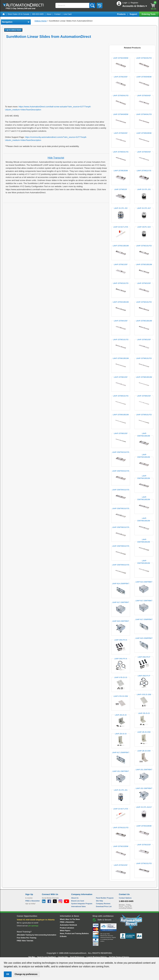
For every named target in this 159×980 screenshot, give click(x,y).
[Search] (73, 5)
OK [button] (8, 974)
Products (122, 14)
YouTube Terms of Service (119, 957)
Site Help (100, 901)
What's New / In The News (70, 919)
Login (125, 3)
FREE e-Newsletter (67, 922)
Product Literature (67, 928)
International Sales (79, 906)
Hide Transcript (56, 158)
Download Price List (104, 906)
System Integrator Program (82, 904)
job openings (33, 926)
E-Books (63, 936)
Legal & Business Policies (97, 957)
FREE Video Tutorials (25, 941)
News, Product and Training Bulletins (74, 933)
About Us (75, 898)
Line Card (67, 14)
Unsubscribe (63, 957)
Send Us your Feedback (47, 957)
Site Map (32, 957)
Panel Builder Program (105, 898)
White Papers (65, 931)
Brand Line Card (78, 901)
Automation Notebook (68, 925)
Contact (57, 14)
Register (134, 3)
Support (134, 14)
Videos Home (41, 21)
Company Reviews (103, 904)
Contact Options (125, 898)
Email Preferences (77, 957)
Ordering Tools (149, 14)
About (49, 14)
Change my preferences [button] (26, 974)
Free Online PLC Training (27, 938)
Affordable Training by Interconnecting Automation (37, 935)
